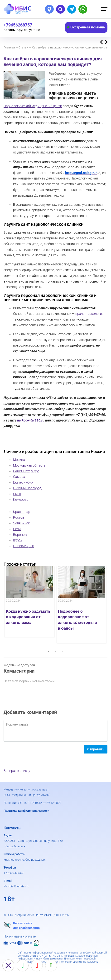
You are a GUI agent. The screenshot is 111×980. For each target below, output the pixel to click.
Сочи (17, 529)
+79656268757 (14, 873)
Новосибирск (23, 546)
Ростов (19, 517)
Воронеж (20, 535)
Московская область (29, 465)
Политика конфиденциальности (26, 811)
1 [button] (48, 652)
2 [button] (56, 652)
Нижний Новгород (27, 488)
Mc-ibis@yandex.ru (16, 886)
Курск (18, 540)
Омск (17, 494)
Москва (19, 460)
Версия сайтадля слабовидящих (22, 925)
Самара (19, 477)
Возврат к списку (17, 771)
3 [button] (63, 652)
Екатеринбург (24, 482)
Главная (9, 47)
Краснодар (22, 512)
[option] (30, 602)
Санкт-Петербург (26, 471)
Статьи (23, 47)
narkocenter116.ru (31, 420)
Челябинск (21, 523)
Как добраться (15, 846)
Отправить (96, 749)
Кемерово (21, 500)
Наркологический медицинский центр (33, 106)
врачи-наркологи (89, 314)
